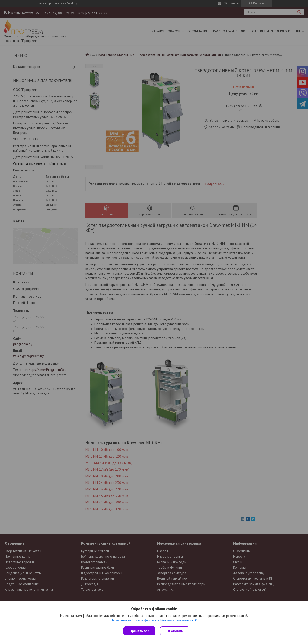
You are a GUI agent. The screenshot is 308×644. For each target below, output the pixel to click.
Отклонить (175, 631)
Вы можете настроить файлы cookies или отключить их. (152, 620)
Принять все (139, 631)
